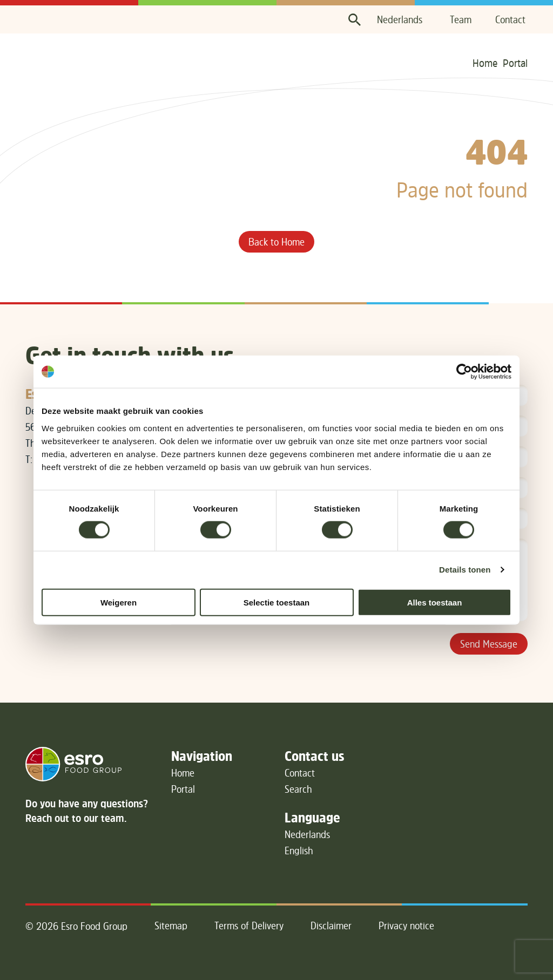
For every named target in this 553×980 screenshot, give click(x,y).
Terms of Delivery (249, 925)
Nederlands (400, 19)
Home (485, 63)
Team (461, 19)
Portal (515, 63)
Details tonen (465, 570)
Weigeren (119, 602)
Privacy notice (406, 925)
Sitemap (171, 925)
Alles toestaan (435, 602)
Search (298, 789)
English (299, 850)
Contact (510, 19)
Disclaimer (331, 925)
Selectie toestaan (277, 602)
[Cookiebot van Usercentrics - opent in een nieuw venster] (464, 372)
